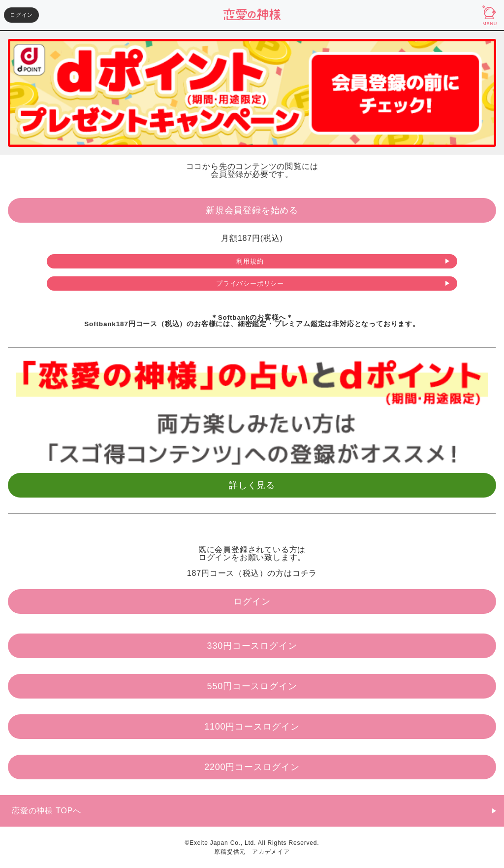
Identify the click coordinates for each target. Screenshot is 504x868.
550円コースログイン (252, 686)
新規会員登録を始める (252, 210)
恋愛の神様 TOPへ (47, 811)
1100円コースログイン (252, 727)
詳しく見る (252, 485)
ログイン (21, 15)
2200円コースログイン (252, 767)
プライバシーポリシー (250, 284)
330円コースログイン (252, 646)
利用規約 (250, 261)
